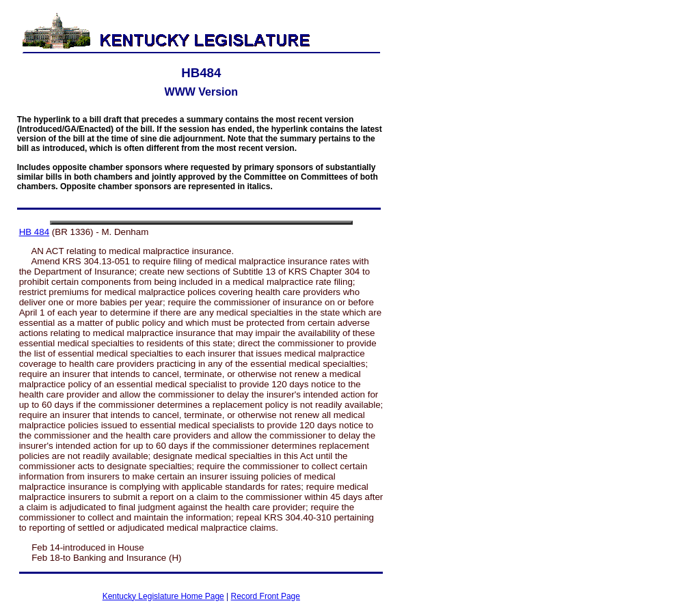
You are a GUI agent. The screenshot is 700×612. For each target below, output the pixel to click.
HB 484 (34, 232)
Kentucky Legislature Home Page (163, 596)
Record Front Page (266, 596)
